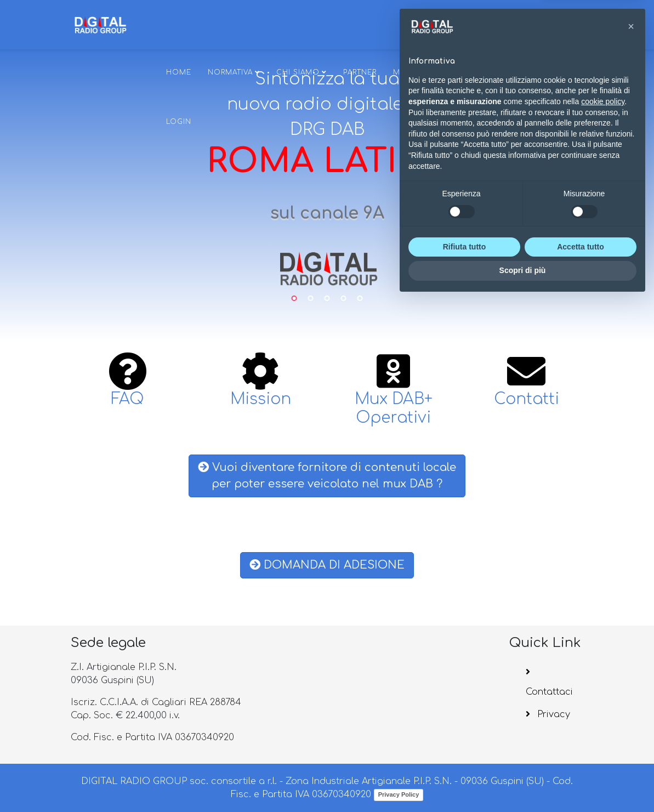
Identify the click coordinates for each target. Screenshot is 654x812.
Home (179, 72)
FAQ (127, 399)
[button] (631, 538)
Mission (261, 399)
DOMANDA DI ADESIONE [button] (327, 565)
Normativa (230, 72)
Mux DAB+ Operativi (394, 408)
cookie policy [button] (603, 613)
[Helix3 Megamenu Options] (491, 24)
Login (179, 122)
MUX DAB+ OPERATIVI (434, 72)
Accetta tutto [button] (581, 758)
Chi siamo (298, 72)
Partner (360, 72)
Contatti (527, 399)
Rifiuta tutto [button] (465, 758)
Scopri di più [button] (523, 782)
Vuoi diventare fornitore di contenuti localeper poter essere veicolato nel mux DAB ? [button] (327, 476)
